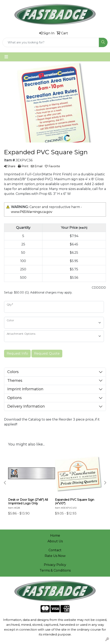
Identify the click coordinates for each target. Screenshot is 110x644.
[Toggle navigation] (6, 57)
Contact (55, 550)
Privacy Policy (55, 565)
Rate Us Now (55, 556)
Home (55, 536)
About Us (55, 541)
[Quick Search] (51, 42)
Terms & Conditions (55, 570)
